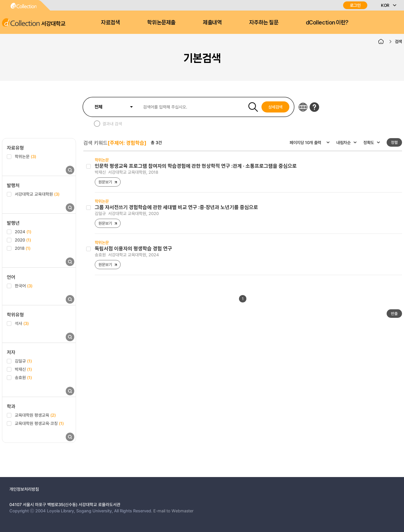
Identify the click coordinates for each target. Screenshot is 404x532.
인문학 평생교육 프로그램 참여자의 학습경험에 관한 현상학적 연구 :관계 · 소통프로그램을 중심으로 (196, 166)
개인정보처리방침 (24, 489)
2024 (23, 232)
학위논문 (25, 156)
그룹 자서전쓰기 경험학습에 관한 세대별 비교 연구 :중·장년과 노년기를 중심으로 (176, 207)
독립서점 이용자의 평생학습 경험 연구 (133, 248)
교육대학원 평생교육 (35, 415)
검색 (398, 41)
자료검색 (110, 22)
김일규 (23, 361)
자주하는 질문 (264, 22)
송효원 (23, 377)
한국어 (24, 286)
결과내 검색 (112, 124)
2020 (23, 240)
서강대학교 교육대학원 (37, 194)
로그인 (355, 5)
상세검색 (276, 107)
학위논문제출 (161, 22)
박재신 (23, 369)
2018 (23, 248)
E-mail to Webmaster (173, 511)
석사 (22, 323)
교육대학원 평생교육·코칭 (39, 423)
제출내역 (212, 22)
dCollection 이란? (327, 22)
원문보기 (105, 182)
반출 (394, 313)
